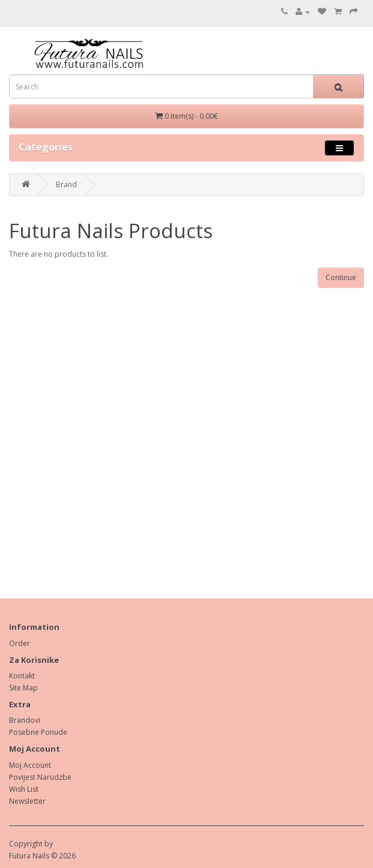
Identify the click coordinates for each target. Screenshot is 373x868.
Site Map (23, 688)
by (49, 844)
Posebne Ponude (38, 732)
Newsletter (27, 801)
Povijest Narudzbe (40, 777)
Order (20, 643)
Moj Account (30, 765)
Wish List (24, 789)
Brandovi (25, 720)
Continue (341, 277)
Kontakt (22, 676)
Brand (66, 184)
